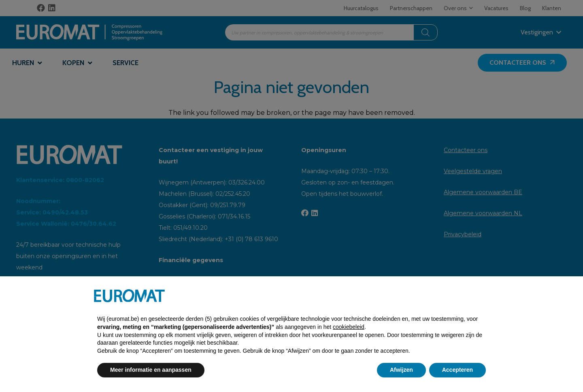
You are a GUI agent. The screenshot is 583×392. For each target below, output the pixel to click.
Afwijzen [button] (401, 370)
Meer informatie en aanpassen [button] (151, 370)
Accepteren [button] (457, 370)
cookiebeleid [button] (349, 327)
